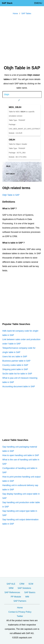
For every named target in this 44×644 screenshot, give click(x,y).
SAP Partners (20, 601)
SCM (31, 584)
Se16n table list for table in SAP (17, 374)
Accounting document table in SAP (19, 386)
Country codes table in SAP (15, 365)
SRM (11, 588)
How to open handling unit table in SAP (21, 455)
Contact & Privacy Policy (20, 612)
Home (20, 608)
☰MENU (38, 3)
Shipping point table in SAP (15, 369)
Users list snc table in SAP (15, 357)
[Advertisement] (22, 41)
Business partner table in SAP (16, 361)
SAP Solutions (24, 588)
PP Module (16, 597)
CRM (22, 584)
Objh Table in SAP (11, 195)
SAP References (12, 592)
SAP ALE (11, 584)
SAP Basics (30, 592)
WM (27, 597)
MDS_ (15, 107)
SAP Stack (7, 3)
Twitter (20, 616)
